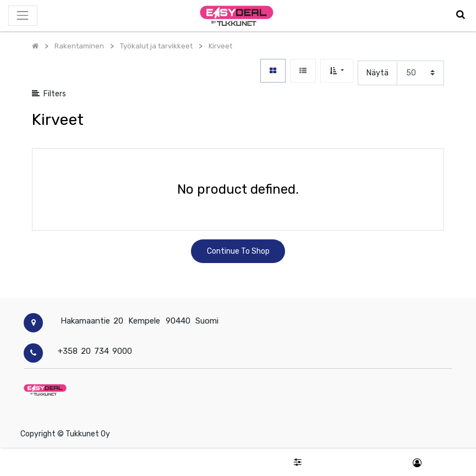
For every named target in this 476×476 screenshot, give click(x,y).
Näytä (377, 73)
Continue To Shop (238, 251)
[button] (337, 71)
